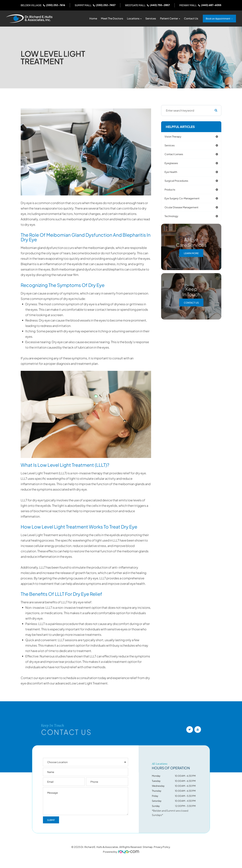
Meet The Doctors (112, 18)
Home (93, 18)
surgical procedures (179, 182)
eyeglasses (173, 164)
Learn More (191, 256)
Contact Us (191, 18)
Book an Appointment (218, 18)
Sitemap (148, 847)
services (172, 146)
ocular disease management (185, 210)
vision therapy (175, 137)
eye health (173, 173)
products (172, 191)
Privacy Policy (162, 847)
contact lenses (176, 155)
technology (174, 219)
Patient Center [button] (170, 18)
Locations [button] (134, 18)
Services (151, 18)
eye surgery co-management (185, 200)
